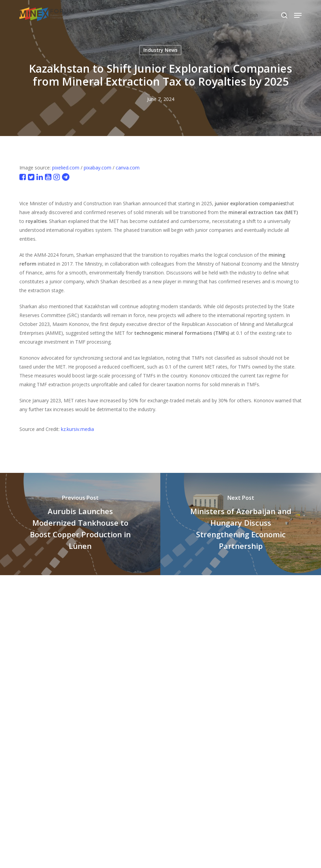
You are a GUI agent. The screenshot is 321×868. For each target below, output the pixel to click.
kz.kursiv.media (77, 429)
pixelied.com (66, 168)
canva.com (128, 168)
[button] (298, 15)
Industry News (160, 50)
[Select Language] (266, 15)
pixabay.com (98, 168)
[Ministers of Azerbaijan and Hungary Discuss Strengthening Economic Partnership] (241, 524)
